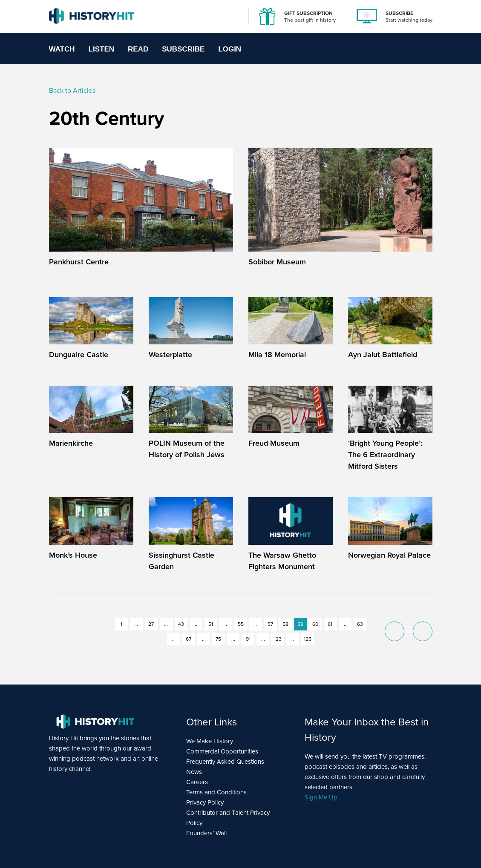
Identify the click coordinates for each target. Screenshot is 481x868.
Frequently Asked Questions (225, 762)
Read (138, 49)
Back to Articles (72, 90)
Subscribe (183, 49)
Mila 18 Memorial (277, 354)
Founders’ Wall (206, 833)
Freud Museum (274, 443)
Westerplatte (170, 354)
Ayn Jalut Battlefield (383, 354)
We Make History (210, 741)
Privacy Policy (205, 802)
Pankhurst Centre (79, 262)
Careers (197, 782)
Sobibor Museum (277, 262)
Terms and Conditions (216, 792)
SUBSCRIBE (399, 13)
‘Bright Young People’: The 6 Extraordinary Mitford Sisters (385, 454)
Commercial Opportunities (222, 751)
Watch (62, 49)
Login (230, 49)
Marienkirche (71, 443)
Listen (101, 49)
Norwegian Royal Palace (389, 555)
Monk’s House (73, 555)
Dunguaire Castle (79, 354)
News (194, 772)
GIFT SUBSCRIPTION (308, 13)
